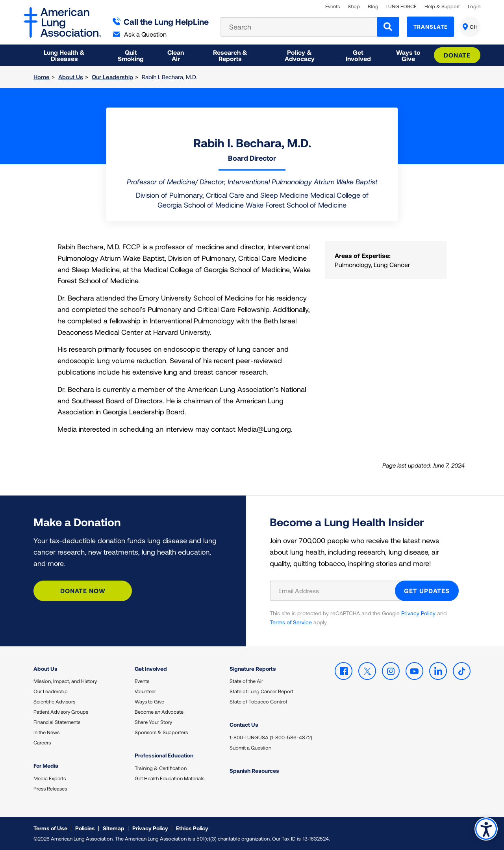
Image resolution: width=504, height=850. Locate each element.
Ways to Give (149, 702)
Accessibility (486, 829)
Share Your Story (153, 722)
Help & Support (442, 6)
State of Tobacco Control (258, 702)
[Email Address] (337, 591)
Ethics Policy (192, 828)
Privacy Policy (418, 613)
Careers (42, 742)
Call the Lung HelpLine (161, 21)
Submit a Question (250, 748)
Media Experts (50, 778)
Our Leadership (112, 77)
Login (474, 6)
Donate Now (83, 591)
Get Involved (151, 669)
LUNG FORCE (401, 6)
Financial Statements (57, 722)
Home (42, 77)
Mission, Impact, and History (65, 681)
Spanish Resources (254, 771)
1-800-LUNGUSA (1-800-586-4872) (271, 737)
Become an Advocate (159, 712)
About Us (71, 77)
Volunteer (145, 691)
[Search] (388, 27)
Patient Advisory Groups (61, 712)
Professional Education (164, 755)
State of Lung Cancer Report (261, 691)
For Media (46, 766)
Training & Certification (161, 768)
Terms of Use (50, 828)
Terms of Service (291, 622)
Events (333, 6)
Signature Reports (253, 669)
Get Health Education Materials (170, 778)
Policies (85, 828)
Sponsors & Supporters (161, 732)
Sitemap (114, 828)
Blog (373, 6)
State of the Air (246, 681)
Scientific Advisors (54, 702)
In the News (46, 732)
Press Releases (50, 789)
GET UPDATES (427, 591)
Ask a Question (140, 34)
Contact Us (244, 725)
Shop (354, 6)
